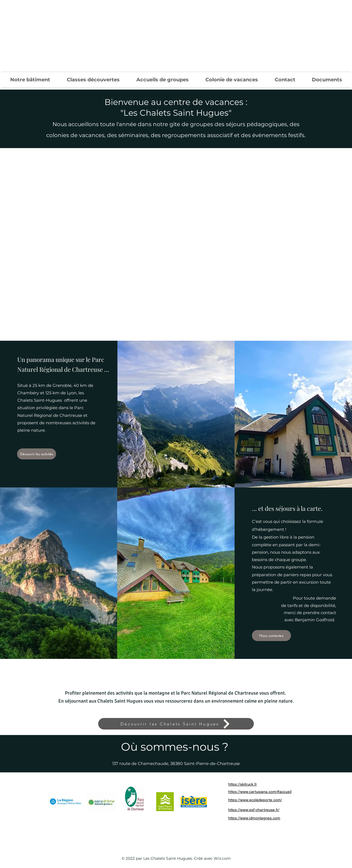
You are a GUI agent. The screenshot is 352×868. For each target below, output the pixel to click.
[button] (30, 80)
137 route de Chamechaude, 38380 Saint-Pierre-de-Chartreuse (176, 763)
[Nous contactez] (271, 636)
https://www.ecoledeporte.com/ (255, 800)
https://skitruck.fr (243, 784)
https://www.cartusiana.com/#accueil (260, 792)
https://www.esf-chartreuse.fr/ (254, 810)
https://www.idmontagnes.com (254, 818)
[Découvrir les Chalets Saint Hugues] (176, 724)
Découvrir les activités (39, 438)
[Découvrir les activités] (37, 454)
